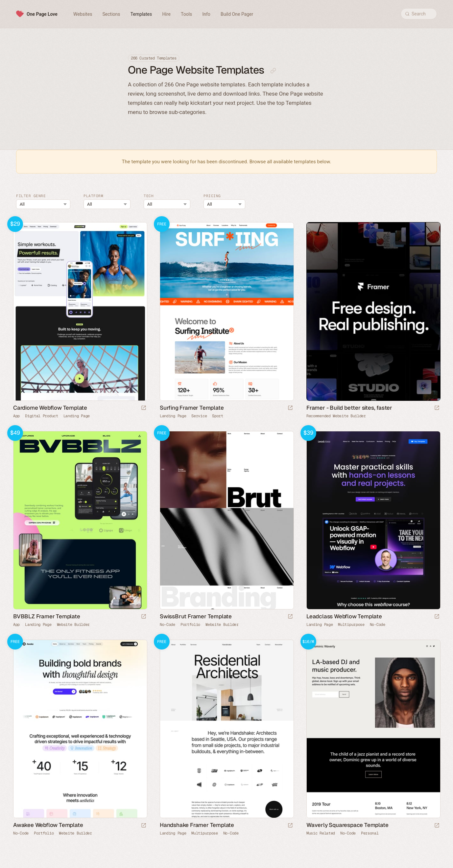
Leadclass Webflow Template (344, 616)
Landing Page (77, 416)
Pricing (212, 196)
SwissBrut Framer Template (196, 616)
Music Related (321, 833)
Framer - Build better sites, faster (349, 408)
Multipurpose (351, 625)
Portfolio (190, 625)
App (16, 416)
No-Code (167, 625)
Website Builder (73, 625)
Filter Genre (31, 196)
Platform (93, 196)
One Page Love (42, 14)
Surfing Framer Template (192, 408)
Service (199, 416)
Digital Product (42, 416)
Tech (149, 196)
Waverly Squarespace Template (347, 825)
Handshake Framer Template (197, 825)
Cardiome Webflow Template (50, 408)
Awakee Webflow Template (48, 825)
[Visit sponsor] (437, 408)
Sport (218, 416)
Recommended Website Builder (336, 416)
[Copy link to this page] (273, 71)
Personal (370, 833)
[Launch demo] (144, 408)
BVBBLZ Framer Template (47, 616)
